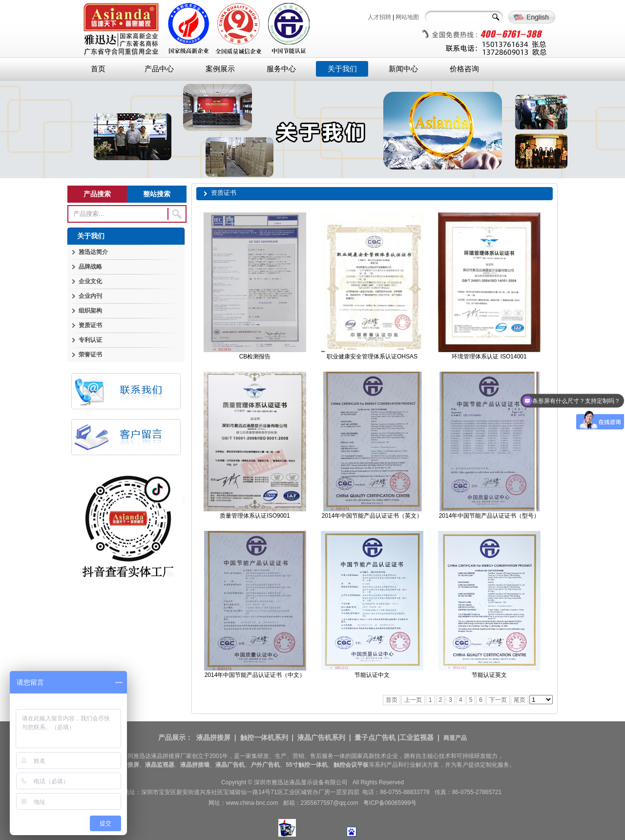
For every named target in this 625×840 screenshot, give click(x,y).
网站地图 (407, 17)
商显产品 (455, 738)
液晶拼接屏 (213, 737)
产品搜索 (97, 194)
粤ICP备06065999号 (390, 803)
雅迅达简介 (93, 252)
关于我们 (342, 69)
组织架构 (90, 311)
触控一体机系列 (264, 737)
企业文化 (90, 281)
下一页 (498, 700)
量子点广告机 (375, 737)
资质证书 (90, 325)
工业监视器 (417, 737)
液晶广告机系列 (321, 737)
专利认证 (90, 340)
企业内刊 (90, 296)
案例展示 (220, 69)
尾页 (520, 700)
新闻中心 (403, 69)
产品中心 (159, 69)
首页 (98, 69)
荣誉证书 (90, 355)
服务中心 (281, 69)
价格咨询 (464, 69)
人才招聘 (379, 17)
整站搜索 (157, 194)
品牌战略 (90, 267)
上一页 (413, 700)
